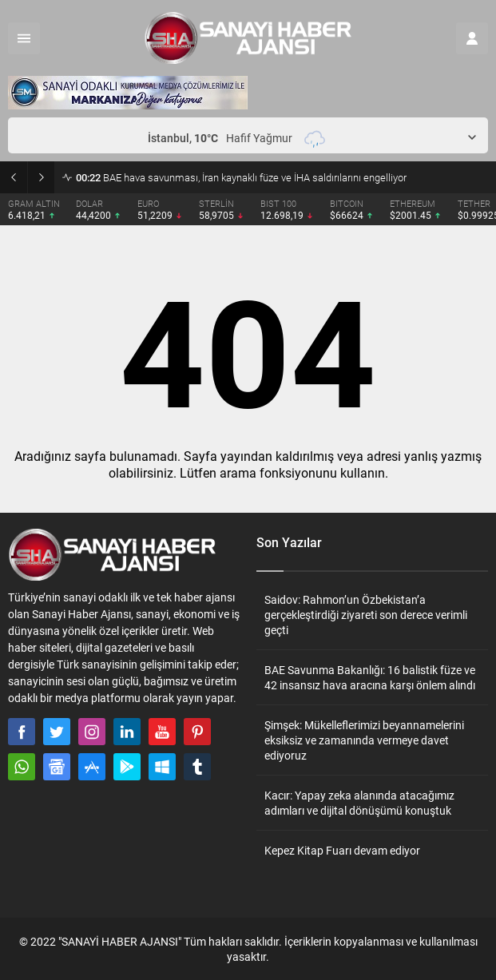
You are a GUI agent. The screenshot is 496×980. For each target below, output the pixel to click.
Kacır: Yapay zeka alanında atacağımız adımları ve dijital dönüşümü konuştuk (359, 803)
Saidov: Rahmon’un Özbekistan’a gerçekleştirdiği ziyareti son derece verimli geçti (366, 615)
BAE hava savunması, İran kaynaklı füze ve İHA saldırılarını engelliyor (241, 177)
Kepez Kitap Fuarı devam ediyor (342, 850)
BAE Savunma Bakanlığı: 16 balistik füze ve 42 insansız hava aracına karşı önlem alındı (370, 677)
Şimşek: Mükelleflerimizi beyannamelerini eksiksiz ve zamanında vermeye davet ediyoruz (364, 740)
